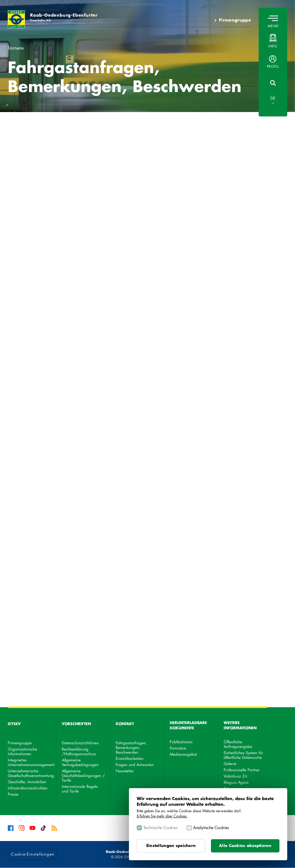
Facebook (11, 828)
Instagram (22, 828)
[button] (273, 62)
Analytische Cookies (211, 828)
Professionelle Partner (242, 770)
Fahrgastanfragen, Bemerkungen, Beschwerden (131, 748)
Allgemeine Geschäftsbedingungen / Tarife (83, 776)
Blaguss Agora (236, 783)
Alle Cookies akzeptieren (245, 846)
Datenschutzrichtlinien (80, 743)
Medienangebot (183, 755)
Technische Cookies (160, 828)
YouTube (32, 828)
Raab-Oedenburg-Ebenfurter (64, 18)
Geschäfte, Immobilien (27, 782)
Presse (13, 794)
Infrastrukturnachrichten (28, 788)
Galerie (230, 764)
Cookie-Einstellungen (33, 854)
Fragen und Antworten (135, 765)
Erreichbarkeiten (130, 759)
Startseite (16, 48)
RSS (54, 828)
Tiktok (43, 828)
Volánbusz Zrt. (236, 776)
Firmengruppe (235, 20)
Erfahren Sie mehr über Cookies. (162, 816)
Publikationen (181, 742)
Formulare (178, 748)
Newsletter (125, 771)
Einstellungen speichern (171, 846)
